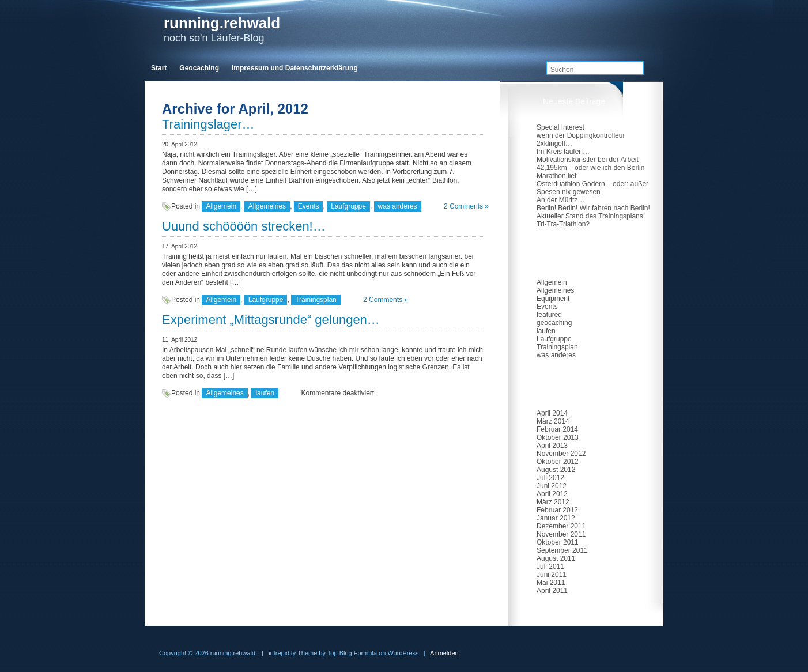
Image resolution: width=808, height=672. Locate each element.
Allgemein (221, 206)
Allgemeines (267, 206)
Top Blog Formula (352, 653)
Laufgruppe (348, 206)
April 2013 (552, 446)
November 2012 (561, 454)
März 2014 (553, 421)
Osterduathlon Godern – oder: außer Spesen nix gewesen (592, 188)
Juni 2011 (552, 575)
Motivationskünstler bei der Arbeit (588, 160)
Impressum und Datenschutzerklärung (295, 68)
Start (159, 68)
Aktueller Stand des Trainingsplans (590, 216)
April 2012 (552, 494)
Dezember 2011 (561, 526)
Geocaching (199, 68)
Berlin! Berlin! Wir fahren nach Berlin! (593, 208)
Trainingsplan (316, 300)
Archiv (554, 387)
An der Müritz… (560, 200)
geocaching (554, 323)
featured (549, 315)
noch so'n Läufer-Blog (222, 29)
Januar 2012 (556, 518)
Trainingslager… (208, 124)
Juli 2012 (550, 478)
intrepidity (282, 653)
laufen (265, 393)
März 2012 (553, 502)
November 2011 (561, 534)
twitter (608, 41)
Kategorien (562, 256)
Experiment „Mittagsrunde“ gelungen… (271, 320)
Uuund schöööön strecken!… (244, 226)
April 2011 (552, 591)
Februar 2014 (557, 429)
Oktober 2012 (558, 462)
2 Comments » (466, 206)
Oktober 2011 (558, 542)
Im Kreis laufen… (563, 152)
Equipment (553, 299)
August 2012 (556, 470)
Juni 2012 (552, 486)
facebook (632, 41)
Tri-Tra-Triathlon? (563, 224)
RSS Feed (653, 41)
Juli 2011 (550, 567)
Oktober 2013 (558, 437)
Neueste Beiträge (574, 101)
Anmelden (444, 653)
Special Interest (560, 127)
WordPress (403, 653)
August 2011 (556, 558)
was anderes (398, 206)
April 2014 (552, 413)
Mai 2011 (551, 583)
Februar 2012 (557, 510)
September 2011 (562, 550)
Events (309, 206)
